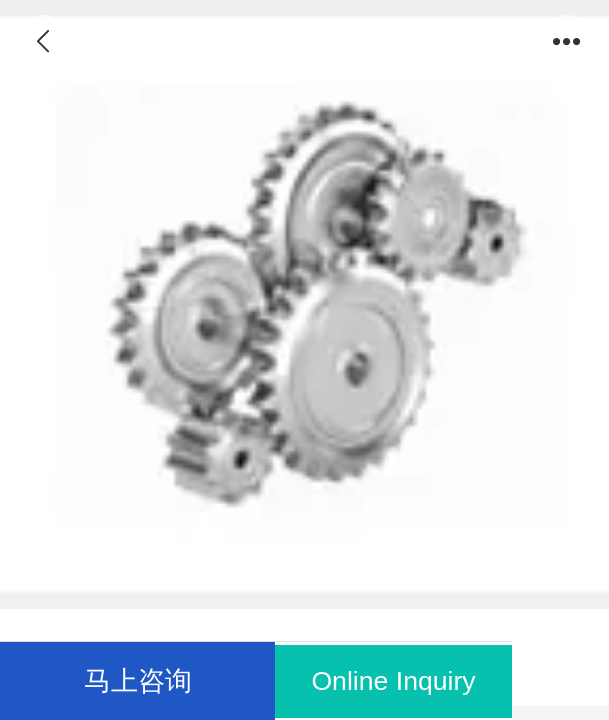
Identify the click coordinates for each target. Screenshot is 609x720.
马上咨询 (138, 681)
